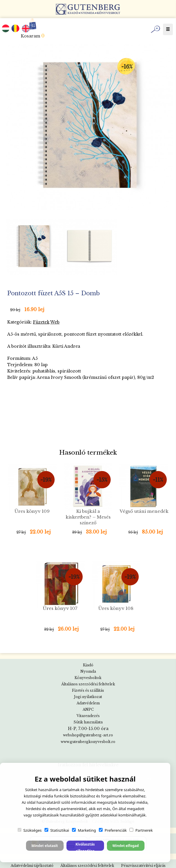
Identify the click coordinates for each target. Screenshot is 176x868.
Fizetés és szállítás (88, 690)
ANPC (88, 709)
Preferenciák (113, 830)
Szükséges (30, 830)
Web (55, 322)
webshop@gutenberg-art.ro (88, 735)
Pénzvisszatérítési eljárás (143, 866)
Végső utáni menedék (144, 511)
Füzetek (41, 322)
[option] (89, 127)
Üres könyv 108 (116, 608)
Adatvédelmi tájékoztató (32, 866)
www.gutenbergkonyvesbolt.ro (88, 742)
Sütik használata (88, 722)
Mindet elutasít (45, 846)
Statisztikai (57, 830)
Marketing (84, 830)
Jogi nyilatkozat (88, 697)
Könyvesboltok (88, 678)
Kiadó (88, 665)
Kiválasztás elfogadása (85, 846)
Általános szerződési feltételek (88, 684)
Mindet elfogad (126, 846)
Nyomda (88, 671)
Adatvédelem (88, 703)
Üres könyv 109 (32, 511)
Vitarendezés (88, 716)
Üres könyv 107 (60, 608)
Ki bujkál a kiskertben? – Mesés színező (88, 517)
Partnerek (141, 830)
